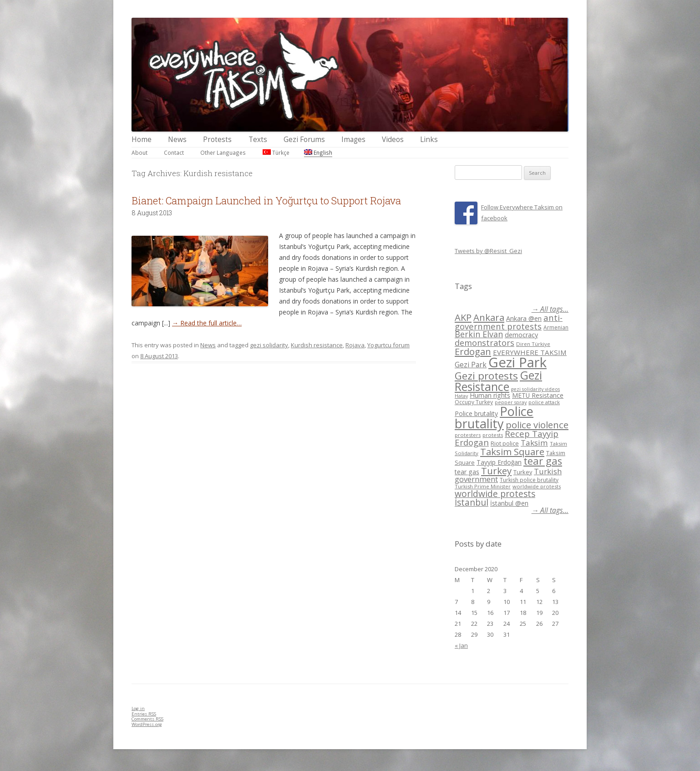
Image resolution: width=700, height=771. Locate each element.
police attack (544, 402)
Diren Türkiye (533, 344)
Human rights (490, 395)
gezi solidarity (269, 345)
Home (142, 139)
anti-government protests (509, 322)
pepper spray (511, 402)
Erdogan (473, 351)
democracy (521, 335)
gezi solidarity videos (535, 389)
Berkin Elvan (479, 334)
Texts (258, 139)
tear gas (543, 461)
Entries (144, 714)
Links (429, 139)
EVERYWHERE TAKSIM (530, 352)
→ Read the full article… (207, 323)
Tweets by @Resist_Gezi (488, 251)
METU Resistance (538, 395)
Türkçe (276, 152)
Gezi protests (486, 376)
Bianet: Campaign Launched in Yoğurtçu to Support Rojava (266, 200)
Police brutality (476, 413)
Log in (138, 708)
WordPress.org (147, 724)
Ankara (489, 317)
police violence (537, 425)
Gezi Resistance (498, 381)
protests (493, 435)
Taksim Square (512, 451)
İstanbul (472, 502)
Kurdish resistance (317, 345)
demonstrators (484, 343)
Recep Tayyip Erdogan (507, 438)
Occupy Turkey (474, 402)
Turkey (496, 471)
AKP (463, 317)
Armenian (556, 327)
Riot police (505, 443)
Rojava (355, 345)
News (177, 139)
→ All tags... (550, 309)
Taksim (534, 443)
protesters (468, 435)
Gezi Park (471, 365)
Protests (217, 139)
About (139, 152)
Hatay (461, 396)
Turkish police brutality (529, 480)
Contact (174, 152)
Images (353, 139)
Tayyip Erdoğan (499, 462)
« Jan (461, 645)
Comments (147, 719)
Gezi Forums (304, 139)
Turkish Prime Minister (483, 486)
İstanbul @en (509, 503)
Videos (393, 139)
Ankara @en (524, 318)
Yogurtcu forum (388, 345)
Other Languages (223, 152)
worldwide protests (537, 486)
